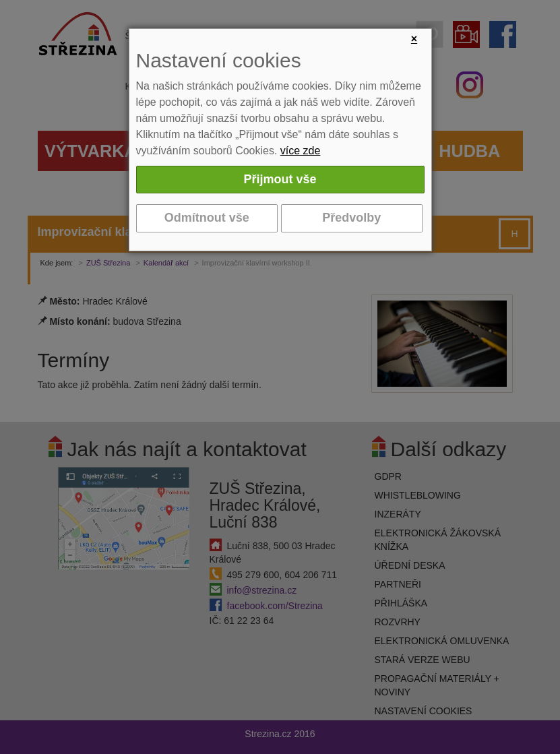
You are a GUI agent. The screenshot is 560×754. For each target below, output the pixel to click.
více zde (301, 151)
